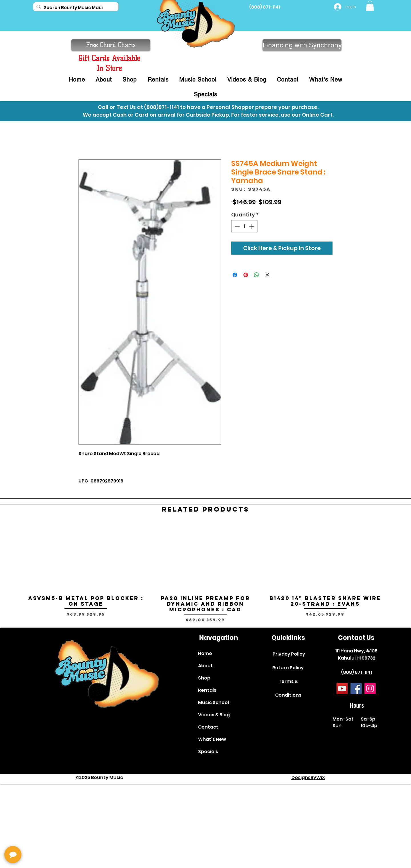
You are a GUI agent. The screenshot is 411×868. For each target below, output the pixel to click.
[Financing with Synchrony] (302, 45)
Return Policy (288, 668)
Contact (208, 727)
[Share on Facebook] (235, 275)
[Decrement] (236, 226)
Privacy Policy (289, 654)
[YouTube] (342, 688)
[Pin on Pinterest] (246, 275)
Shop (204, 678)
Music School (213, 702)
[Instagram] (370, 688)
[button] (370, 6)
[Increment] (252, 226)
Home (205, 653)
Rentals (207, 690)
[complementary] (41, 837)
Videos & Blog (214, 715)
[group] (205, 573)
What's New (212, 739)
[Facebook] (356, 688)
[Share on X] (267, 275)
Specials (208, 752)
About (205, 666)
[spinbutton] (244, 226)
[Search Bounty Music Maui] (75, 8)
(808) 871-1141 (265, 7)
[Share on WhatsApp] (257, 275)
